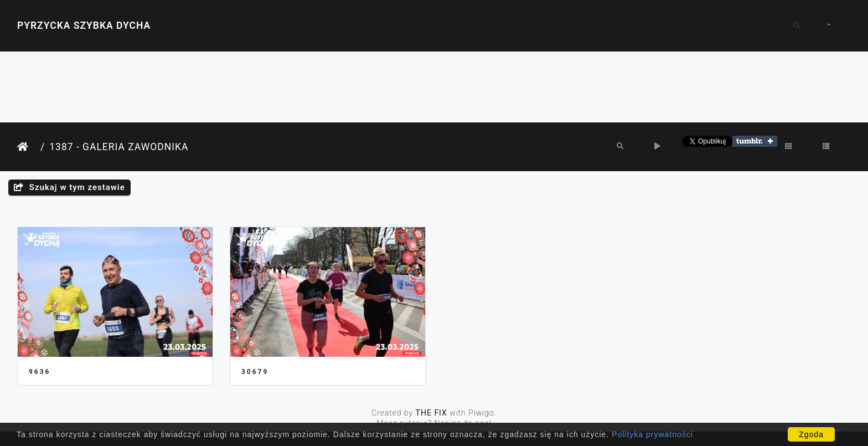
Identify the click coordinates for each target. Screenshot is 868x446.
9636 (40, 372)
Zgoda (811, 434)
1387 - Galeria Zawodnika (119, 147)
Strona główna (27, 147)
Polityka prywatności (652, 434)
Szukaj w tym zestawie (69, 187)
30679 (255, 372)
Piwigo (481, 413)
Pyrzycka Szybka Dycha (84, 25)
